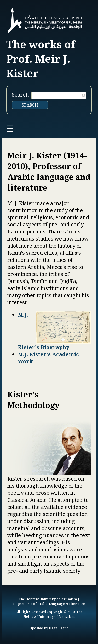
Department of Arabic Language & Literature (49, 604)
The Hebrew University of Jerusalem (48, 599)
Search (20, 95)
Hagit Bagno (59, 628)
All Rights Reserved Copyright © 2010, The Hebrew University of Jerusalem (49, 614)
